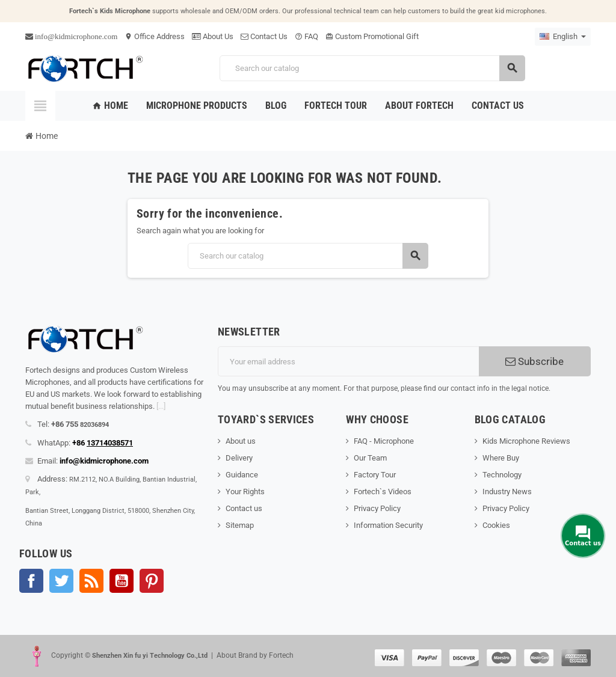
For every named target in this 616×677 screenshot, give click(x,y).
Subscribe (534, 361)
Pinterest (152, 581)
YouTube (122, 581)
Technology (502, 475)
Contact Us (264, 36)
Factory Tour (375, 475)
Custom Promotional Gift (372, 36)
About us (241, 441)
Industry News (507, 492)
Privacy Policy (377, 508)
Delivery (239, 458)
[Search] (372, 68)
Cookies (496, 525)
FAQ (306, 36)
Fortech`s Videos (383, 492)
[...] (161, 406)
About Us (213, 36)
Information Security (388, 525)
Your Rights (245, 492)
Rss (91, 581)
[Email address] (348, 361)
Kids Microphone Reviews (526, 441)
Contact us (244, 508)
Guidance (242, 475)
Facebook (31, 581)
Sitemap (240, 525)
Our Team (370, 458)
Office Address (155, 36)
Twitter (61, 581)
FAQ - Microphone (384, 441)
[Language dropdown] (563, 37)
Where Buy (501, 458)
